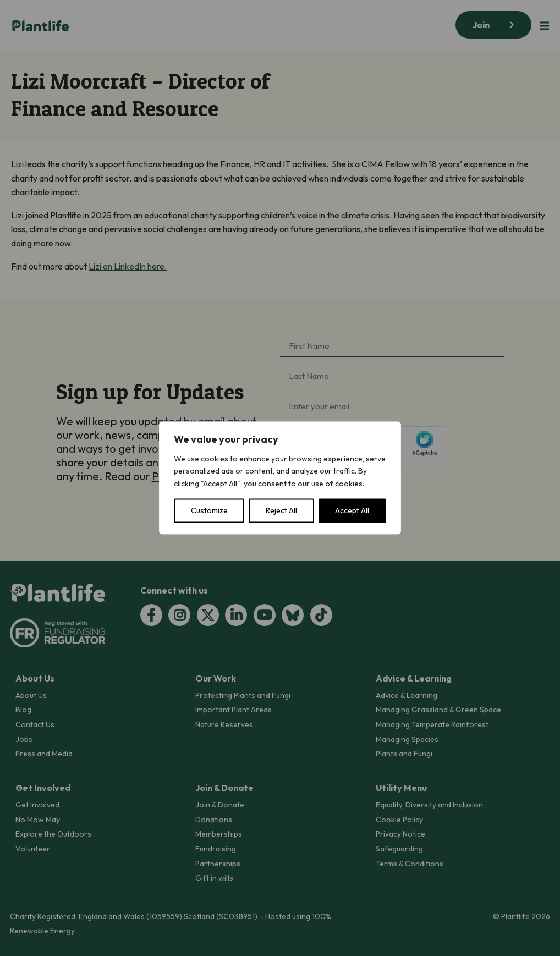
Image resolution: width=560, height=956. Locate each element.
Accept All (352, 511)
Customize (209, 511)
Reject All (281, 511)
